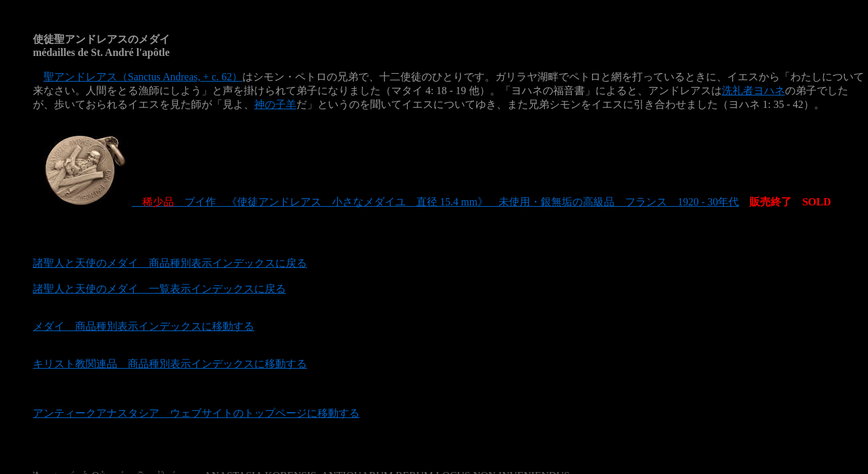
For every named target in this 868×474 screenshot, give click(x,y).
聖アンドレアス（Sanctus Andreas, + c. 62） (143, 77)
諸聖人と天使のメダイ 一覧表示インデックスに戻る (159, 289)
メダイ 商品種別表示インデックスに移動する (144, 326)
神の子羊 (275, 104)
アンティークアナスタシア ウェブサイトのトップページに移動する (196, 413)
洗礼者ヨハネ (753, 91)
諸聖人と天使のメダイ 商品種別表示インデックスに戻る (170, 263)
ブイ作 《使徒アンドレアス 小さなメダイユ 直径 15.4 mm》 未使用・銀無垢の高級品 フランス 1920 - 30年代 (386, 202)
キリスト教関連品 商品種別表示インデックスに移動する (170, 364)
